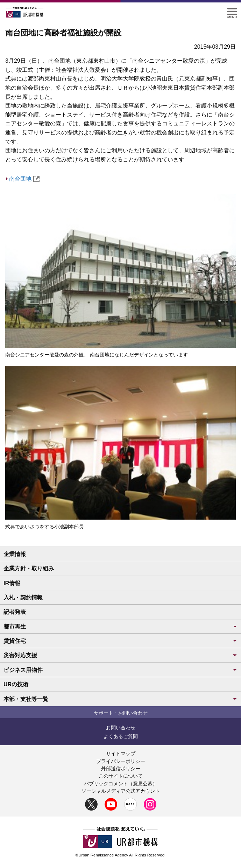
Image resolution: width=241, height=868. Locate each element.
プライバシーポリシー (121, 761)
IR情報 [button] (12, 583)
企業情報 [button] (15, 554)
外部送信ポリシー (121, 769)
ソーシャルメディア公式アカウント (121, 791)
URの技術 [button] (16, 684)
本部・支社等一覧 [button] (120, 699)
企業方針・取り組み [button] (29, 568)
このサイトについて (121, 776)
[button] (232, 11)
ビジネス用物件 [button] (120, 670)
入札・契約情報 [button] (23, 598)
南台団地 (24, 179)
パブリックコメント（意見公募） (121, 784)
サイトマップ (121, 754)
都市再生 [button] (120, 627)
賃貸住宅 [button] (120, 641)
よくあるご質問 (121, 736)
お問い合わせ (121, 728)
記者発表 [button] (15, 612)
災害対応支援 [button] (120, 655)
